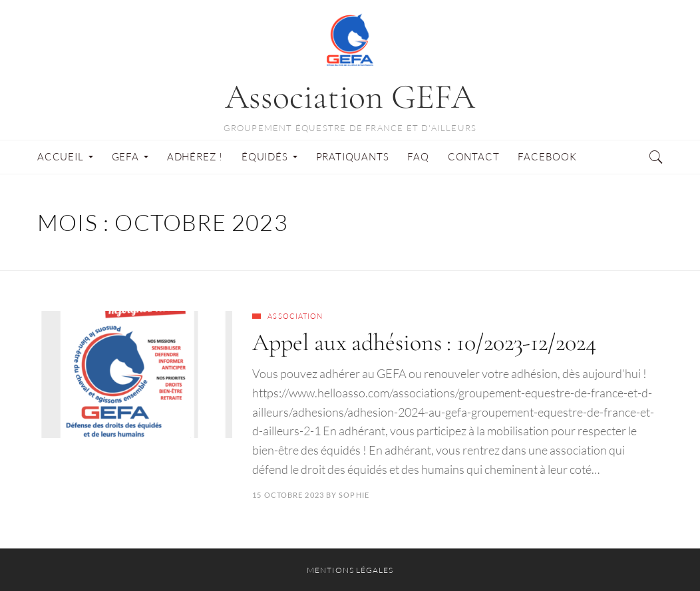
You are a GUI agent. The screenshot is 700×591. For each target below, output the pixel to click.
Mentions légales (350, 570)
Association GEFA (350, 97)
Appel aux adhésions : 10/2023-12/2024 (424, 342)
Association (295, 316)
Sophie (354, 495)
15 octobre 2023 (288, 495)
